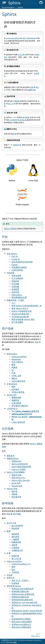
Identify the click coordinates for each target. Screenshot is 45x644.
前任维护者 (16, 497)
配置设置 (22, 414)
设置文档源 (16, 276)
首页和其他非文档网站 (21, 619)
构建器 (14, 367)
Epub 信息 (16, 483)
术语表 (10, 575)
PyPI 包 (15, 256)
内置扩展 (15, 556)
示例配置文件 (17, 550)
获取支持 (11, 456)
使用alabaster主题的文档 (22, 589)
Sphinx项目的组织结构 (21, 467)
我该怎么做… (17, 475)
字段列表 (15, 572)
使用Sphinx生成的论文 (21, 624)
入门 (13, 303)
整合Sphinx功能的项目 (21, 627)
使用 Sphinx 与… (19, 478)
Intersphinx (17, 295)
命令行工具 (12, 523)
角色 (13, 567)
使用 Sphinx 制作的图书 (22, 622)
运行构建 (15, 284)
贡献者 (14, 494)
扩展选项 (15, 548)
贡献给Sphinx (13, 458)
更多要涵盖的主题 (19, 297)
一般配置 (15, 539)
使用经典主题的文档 (20, 591)
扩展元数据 (16, 403)
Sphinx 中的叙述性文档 (22, 311)
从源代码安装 (17, 270)
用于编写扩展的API (20, 406)
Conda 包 (16, 259)
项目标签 (15, 534)
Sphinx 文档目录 (10, 229)
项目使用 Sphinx (14, 586)
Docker (15, 265)
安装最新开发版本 (19, 267)
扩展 (13, 373)
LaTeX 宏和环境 (18, 422)
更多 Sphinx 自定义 (20, 308)
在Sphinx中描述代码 (20, 314)
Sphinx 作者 (12, 489)
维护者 (14, 491)
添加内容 (15, 281)
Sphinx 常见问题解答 (16, 472)
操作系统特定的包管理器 (22, 262)
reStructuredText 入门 (21, 564)
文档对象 (15, 287)
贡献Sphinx (16, 461)
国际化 (14, 378)
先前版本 (15, 583)
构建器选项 (16, 542)
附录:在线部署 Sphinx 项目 (23, 319)
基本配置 (15, 289)
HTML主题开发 (18, 392)
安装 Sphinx (12, 254)
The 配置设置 (25, 411)
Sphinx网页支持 (18, 381)
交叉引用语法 (17, 362)
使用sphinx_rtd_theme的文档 (24, 602)
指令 (13, 569)
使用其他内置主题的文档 (22, 600)
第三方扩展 (16, 559)
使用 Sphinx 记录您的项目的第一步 (27, 306)
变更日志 (11, 578)
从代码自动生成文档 (20, 317)
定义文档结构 (17, 278)
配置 (13, 365)
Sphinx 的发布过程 (20, 464)
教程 (13, 387)
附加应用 (15, 528)
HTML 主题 (16, 376)
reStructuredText (19, 357)
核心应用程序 (17, 526)
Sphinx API (12, 395)
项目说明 (15, 537)
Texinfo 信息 (17, 486)
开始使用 (11, 273)
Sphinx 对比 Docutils (21, 480)
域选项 (14, 545)
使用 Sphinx (12, 354)
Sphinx (20, 7)
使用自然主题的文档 (20, 597)
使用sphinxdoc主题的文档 (23, 594)
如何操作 (15, 389)
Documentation (8, 7)
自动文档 (15, 292)
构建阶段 (15, 400)
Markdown (16, 359)
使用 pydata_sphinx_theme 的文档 (27, 611)
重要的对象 (16, 397)
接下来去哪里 (17, 322)
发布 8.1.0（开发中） (21, 580)
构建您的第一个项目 (15, 300)
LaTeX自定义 (12, 408)
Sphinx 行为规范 (19, 469)
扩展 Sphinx (12, 384)
